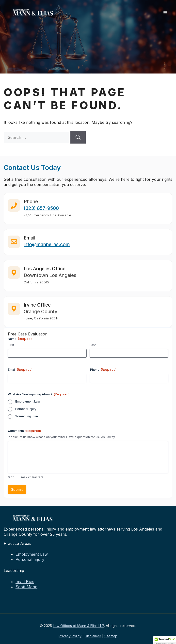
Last (93, 345)
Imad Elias (25, 582)
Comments (24, 431)
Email (20, 370)
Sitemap (111, 636)
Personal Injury (26, 409)
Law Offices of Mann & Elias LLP (79, 626)
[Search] (78, 137)
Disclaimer (93, 636)
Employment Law (28, 401)
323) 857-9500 (42, 212)
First (11, 345)
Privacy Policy (70, 636)
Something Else (27, 416)
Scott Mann (26, 587)
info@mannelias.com (47, 248)
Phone (103, 370)
